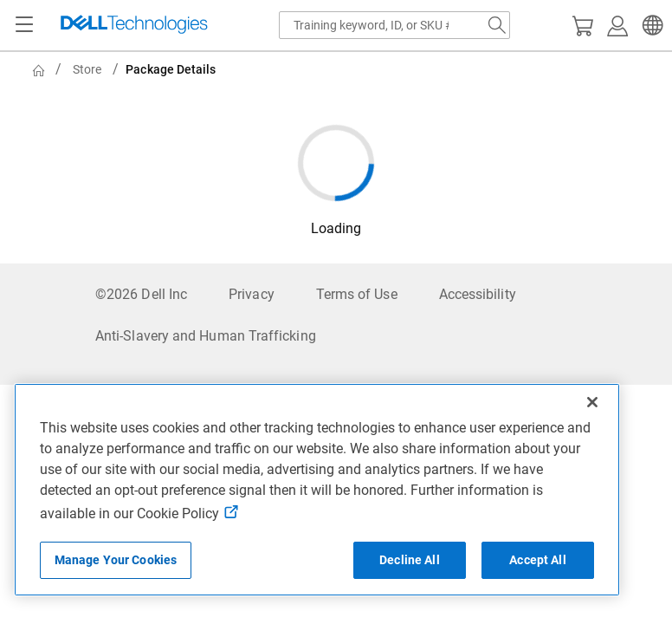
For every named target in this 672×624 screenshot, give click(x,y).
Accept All (537, 560)
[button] (650, 25)
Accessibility (478, 294)
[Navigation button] (24, 25)
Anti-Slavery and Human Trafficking (206, 336)
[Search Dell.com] (497, 25)
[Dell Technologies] (134, 25)
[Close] (592, 402)
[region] (317, 490)
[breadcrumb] (339, 69)
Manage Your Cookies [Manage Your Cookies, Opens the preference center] (116, 560)
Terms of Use (357, 294)
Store (87, 69)
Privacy (252, 294)
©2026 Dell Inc (141, 294)
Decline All (410, 560)
